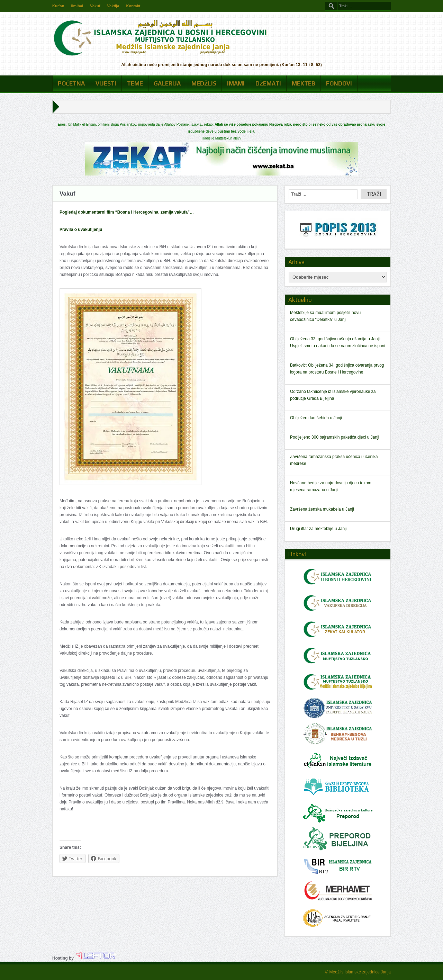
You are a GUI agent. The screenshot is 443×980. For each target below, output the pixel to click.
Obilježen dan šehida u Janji (316, 418)
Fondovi (339, 83)
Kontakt (133, 6)
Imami (236, 83)
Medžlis (204, 83)
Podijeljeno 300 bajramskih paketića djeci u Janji (334, 437)
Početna (71, 83)
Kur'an (58, 6)
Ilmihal (77, 6)
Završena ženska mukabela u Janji (322, 509)
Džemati (268, 83)
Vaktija (113, 6)
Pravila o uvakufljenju (81, 230)
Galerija (167, 83)
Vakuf (95, 6)
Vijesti (106, 83)
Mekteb (304, 83)
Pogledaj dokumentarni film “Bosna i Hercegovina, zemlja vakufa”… (127, 212)
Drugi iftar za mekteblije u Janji (318, 529)
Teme (135, 83)
